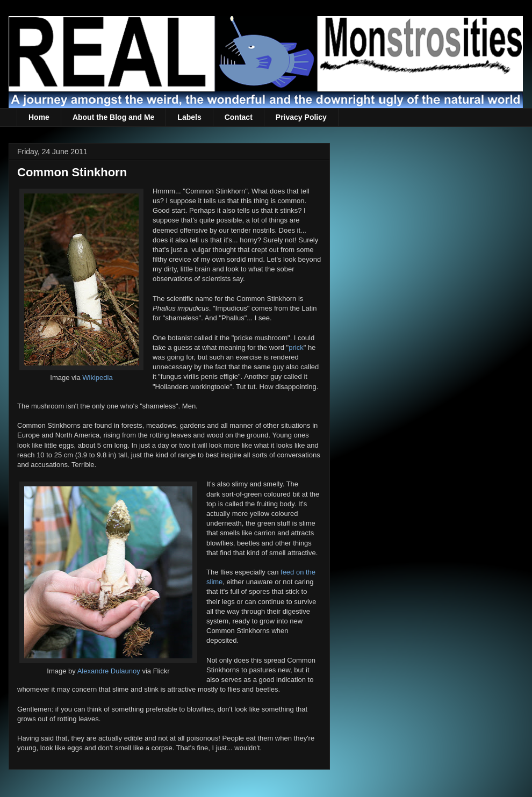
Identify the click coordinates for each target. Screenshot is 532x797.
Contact (239, 117)
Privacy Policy (301, 117)
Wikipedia (97, 378)
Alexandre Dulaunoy (109, 671)
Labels (189, 117)
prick (296, 347)
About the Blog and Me (113, 117)
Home (39, 117)
